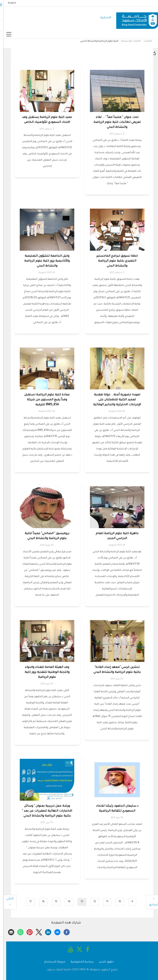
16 (39, 902)
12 (90, 902)
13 (77, 903)
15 (52, 902)
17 (26, 902)
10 (115, 902)
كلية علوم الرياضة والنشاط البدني (96, 41)
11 (103, 902)
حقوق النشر (103, 962)
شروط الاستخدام (52, 962)
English (9, 3)
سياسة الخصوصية (79, 962)
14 (64, 902)
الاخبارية (103, 18)
